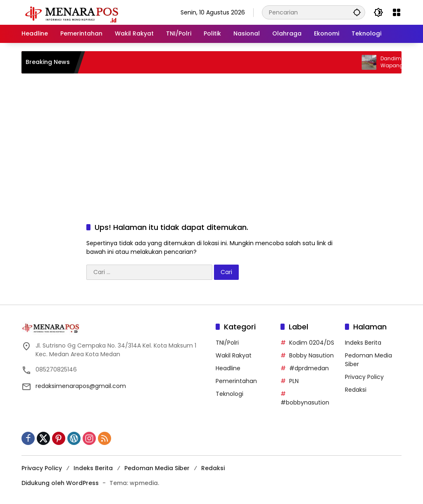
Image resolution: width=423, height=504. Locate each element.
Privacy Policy (364, 377)
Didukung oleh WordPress (60, 483)
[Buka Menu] (397, 12)
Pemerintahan (236, 381)
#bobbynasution (305, 402)
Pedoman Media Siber (157, 468)
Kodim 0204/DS (312, 343)
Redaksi (356, 390)
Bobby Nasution (311, 355)
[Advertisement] (211, 140)
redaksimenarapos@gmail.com (81, 386)
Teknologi (229, 394)
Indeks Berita (363, 343)
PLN (294, 381)
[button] (357, 12)
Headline (228, 368)
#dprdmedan (309, 368)
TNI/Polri (227, 343)
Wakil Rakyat (234, 355)
